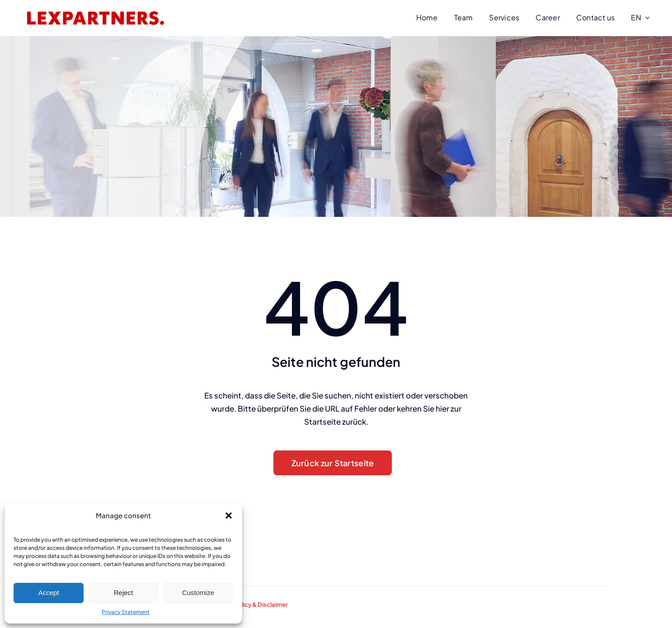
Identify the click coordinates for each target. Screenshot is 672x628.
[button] (229, 516)
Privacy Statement (126, 612)
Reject (124, 593)
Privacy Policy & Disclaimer (250, 605)
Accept (49, 593)
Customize (198, 593)
